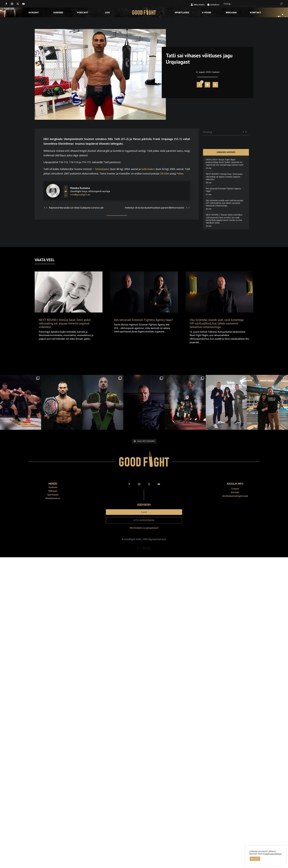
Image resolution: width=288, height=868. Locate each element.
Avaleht (34, 13)
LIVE (107, 13)
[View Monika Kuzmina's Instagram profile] (66, 195)
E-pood (207, 13)
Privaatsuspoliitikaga (272, 854)
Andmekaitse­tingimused (235, 496)
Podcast (83, 13)
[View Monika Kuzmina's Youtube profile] (66, 191)
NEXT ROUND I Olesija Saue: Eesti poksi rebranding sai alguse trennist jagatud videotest (224, 177)
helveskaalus (102, 169)
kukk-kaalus (148, 169)
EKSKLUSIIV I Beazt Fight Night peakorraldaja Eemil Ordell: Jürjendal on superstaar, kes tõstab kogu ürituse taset (225, 162)
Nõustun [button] (255, 859)
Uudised (58, 13)
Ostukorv (215, 5)
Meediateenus (53, 498)
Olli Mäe (165, 173)
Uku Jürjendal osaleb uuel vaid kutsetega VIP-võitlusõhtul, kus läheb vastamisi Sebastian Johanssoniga (224, 203)
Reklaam (231, 13)
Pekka (180, 173)
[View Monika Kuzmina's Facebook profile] (66, 187)
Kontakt (256, 13)
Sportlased (182, 13)
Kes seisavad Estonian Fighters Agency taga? (223, 190)
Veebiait (144, 555)
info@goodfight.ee (80, 195)
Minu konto (199, 5)
